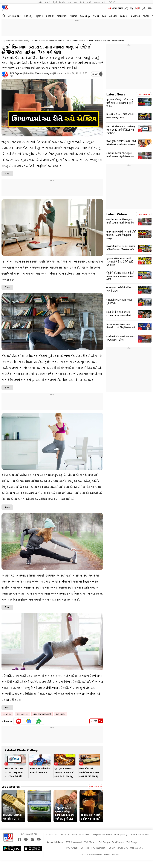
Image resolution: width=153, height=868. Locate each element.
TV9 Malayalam (98, 848)
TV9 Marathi (90, 842)
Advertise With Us (81, 834)
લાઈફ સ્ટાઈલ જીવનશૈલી (42, 714)
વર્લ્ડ (104, 16)
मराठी (69, 2)
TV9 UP (111, 848)
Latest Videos (117, 214)
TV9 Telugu (104, 842)
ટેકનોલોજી (85, 16)
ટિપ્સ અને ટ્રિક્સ (22, 714)
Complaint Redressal (102, 834)
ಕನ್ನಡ (55, 2)
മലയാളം (97, 2)
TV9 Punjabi (72, 848)
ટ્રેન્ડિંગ (146, 16)
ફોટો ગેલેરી (62, 16)
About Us (65, 834)
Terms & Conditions (139, 834)
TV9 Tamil (84, 848)
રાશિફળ (73, 16)
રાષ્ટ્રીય (96, 16)
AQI (131, 8)
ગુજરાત (40, 16)
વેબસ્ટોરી (124, 16)
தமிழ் (89, 2)
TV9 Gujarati (16, 73)
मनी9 (104, 2)
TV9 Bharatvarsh (74, 842)
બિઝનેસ (113, 16)
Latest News (116, 94)
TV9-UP (112, 2)
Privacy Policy (121, 834)
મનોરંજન (135, 16)
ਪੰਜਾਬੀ (82, 2)
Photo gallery (23, 41)
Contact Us (52, 834)
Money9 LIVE (136, 848)
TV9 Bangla (132, 842)
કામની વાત (7, 714)
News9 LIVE (122, 848)
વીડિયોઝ (50, 16)
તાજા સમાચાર (14, 16)
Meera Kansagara (44, 73)
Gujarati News (8, 41)
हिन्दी (40, 2)
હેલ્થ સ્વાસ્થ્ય (61, 714)
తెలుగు (62, 2)
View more (96, 787)
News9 (47, 2)
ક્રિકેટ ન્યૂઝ (28, 16)
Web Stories (11, 786)
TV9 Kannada (118, 842)
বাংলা (76, 2)
